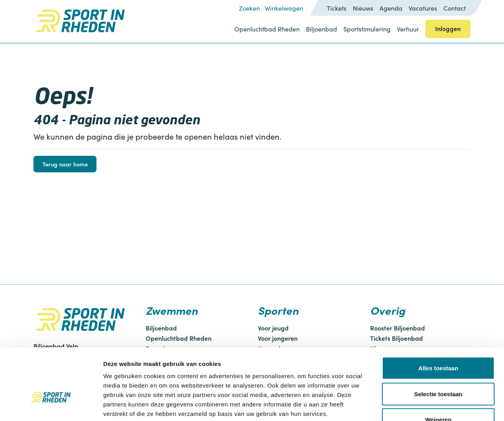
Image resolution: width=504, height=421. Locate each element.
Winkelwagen (284, 8)
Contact (455, 8)
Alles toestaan (438, 318)
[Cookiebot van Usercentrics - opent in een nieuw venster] (51, 406)
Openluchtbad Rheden (267, 29)
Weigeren (438, 369)
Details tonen (425, 405)
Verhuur (408, 29)
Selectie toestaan (438, 344)
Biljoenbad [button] (321, 29)
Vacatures (423, 8)
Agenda (391, 8)
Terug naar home (65, 164)
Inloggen (448, 28)
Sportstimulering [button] (367, 29)
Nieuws (363, 8)
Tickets (337, 8)
